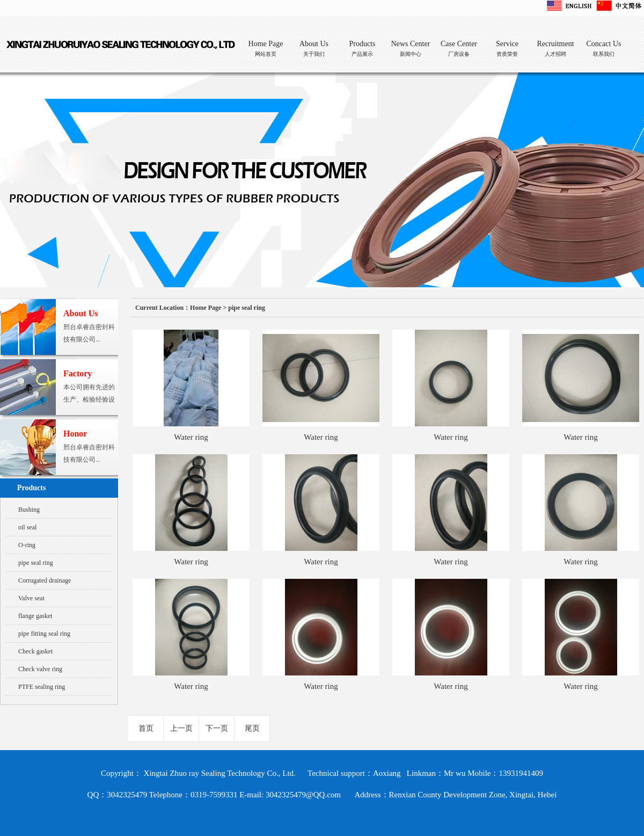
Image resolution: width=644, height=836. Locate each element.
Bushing (29, 510)
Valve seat (31, 598)
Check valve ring (40, 669)
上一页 (181, 728)
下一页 (217, 728)
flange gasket (35, 616)
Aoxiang (387, 773)
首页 (146, 728)
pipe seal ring (36, 563)
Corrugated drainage (45, 580)
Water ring (191, 437)
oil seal (27, 527)
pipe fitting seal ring (44, 634)
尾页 (252, 728)
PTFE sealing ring (42, 687)
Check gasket (35, 651)
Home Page (206, 308)
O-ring (27, 545)
